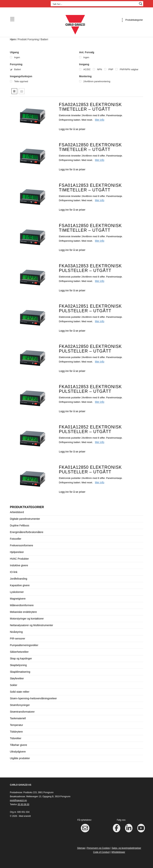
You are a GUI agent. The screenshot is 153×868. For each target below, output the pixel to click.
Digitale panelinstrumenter (25, 519)
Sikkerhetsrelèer (19, 652)
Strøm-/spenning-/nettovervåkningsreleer (33, 698)
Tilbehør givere (19, 745)
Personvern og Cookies (98, 848)
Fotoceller (16, 539)
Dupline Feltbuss (20, 525)
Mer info (100, 120)
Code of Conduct (101, 852)
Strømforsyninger (20, 705)
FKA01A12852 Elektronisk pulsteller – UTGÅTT (90, 429)
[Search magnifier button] (141, 4)
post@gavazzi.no (18, 800)
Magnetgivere (18, 599)
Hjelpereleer (17, 552)
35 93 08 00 (23, 804)
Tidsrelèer (16, 738)
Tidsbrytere (16, 732)
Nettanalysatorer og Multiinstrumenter (32, 625)
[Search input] (95, 4)
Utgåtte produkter (20, 758)
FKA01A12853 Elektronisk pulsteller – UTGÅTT (90, 389)
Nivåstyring (16, 632)
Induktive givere (19, 565)
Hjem (13, 39)
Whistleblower (118, 852)
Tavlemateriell (18, 718)
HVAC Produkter (19, 559)
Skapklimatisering (20, 672)
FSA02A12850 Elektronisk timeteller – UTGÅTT (90, 147)
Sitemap (81, 848)
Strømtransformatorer (22, 712)
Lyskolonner (17, 592)
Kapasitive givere (20, 585)
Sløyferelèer (17, 678)
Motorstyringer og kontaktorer (27, 619)
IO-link (14, 572)
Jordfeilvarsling (19, 579)
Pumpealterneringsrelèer (24, 645)
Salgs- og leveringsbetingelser (126, 848)
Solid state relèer (20, 692)
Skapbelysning (18, 665)
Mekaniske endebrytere (23, 612)
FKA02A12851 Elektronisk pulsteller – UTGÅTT (90, 308)
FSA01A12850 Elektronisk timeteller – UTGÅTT (90, 228)
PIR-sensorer (18, 639)
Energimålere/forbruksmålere (27, 532)
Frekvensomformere (22, 545)
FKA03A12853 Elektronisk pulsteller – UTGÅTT (90, 268)
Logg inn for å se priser (72, 129)
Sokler (14, 685)
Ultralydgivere (18, 752)
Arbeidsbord (17, 512)
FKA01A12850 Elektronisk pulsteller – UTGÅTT (90, 469)
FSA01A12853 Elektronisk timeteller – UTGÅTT (90, 187)
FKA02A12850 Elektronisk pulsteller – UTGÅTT (90, 349)
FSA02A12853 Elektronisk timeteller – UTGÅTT (90, 107)
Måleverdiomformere (22, 605)
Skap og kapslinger (21, 658)
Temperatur (17, 725)
